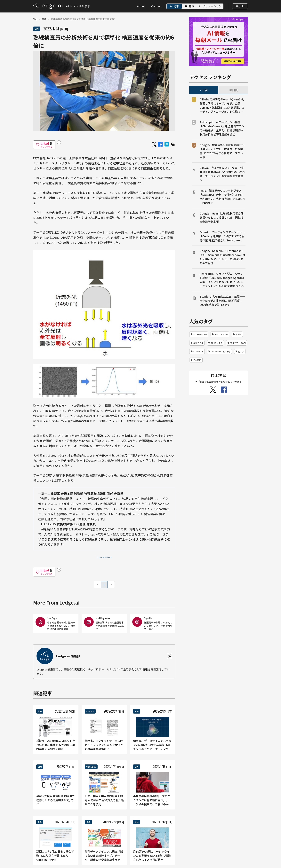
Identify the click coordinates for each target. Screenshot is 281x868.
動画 (191, 6)
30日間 (233, 90)
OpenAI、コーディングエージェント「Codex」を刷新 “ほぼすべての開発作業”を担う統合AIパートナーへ (222, 236)
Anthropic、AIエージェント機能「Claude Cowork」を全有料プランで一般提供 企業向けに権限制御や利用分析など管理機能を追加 (222, 128)
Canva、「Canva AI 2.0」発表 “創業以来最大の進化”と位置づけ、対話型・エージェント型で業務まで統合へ (222, 174)
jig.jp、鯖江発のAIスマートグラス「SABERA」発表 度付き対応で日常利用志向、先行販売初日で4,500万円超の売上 (222, 197)
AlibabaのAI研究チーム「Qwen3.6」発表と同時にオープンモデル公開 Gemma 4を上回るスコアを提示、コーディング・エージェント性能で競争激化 (222, 106)
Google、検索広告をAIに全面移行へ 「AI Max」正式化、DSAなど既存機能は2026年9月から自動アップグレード (223, 151)
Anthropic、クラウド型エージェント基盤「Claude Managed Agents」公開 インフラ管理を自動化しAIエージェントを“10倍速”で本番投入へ (222, 280)
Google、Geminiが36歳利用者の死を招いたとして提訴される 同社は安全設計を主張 (221, 217)
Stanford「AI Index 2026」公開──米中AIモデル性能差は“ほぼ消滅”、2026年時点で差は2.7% (222, 301)
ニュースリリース (104, 557)
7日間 (204, 90)
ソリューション (212, 6)
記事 (176, 6)
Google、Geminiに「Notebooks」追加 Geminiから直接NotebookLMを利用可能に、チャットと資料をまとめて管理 (222, 257)
